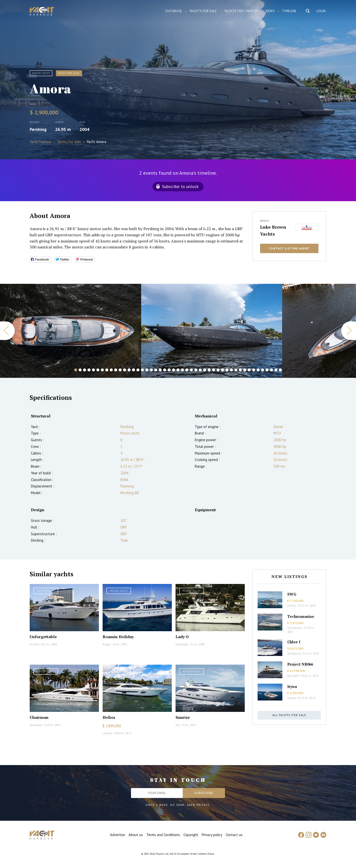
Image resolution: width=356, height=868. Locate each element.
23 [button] (174, 370)
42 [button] (258, 370)
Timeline (289, 11)
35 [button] (227, 370)
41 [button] (254, 370)
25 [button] (182, 370)
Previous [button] (7, 331)
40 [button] (249, 370)
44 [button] (267, 370)
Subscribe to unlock (180, 186)
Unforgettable (43, 637)
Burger (107, 644)
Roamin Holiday (118, 637)
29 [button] (200, 370)
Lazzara (107, 733)
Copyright (191, 835)
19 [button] (156, 370)
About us (136, 835)
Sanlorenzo (294, 653)
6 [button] (98, 370)
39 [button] (245, 370)
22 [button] (169, 370)
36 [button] (231, 370)
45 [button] (271, 370)
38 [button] (240, 370)
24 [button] (178, 370)
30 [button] (205, 370)
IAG (178, 725)
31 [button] (209, 370)
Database (174, 11)
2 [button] (80, 370)
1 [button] (76, 370)
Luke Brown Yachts (273, 230)
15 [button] (138, 370)
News (270, 11)
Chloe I (294, 642)
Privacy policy (212, 835)
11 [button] (120, 370)
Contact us (234, 835)
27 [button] (191, 370)
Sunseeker (36, 725)
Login (321, 11)
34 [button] (222, 370)
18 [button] (151, 370)
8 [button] (107, 370)
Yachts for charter (242, 11)
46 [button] (276, 370)
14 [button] (133, 370)
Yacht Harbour (42, 12)
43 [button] (263, 370)
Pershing (38, 129)
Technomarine (301, 616)
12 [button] (125, 370)
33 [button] (218, 370)
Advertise (118, 835)
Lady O (182, 637)
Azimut (291, 605)
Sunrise (183, 717)
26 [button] (187, 370)
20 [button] (160, 370)
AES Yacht (293, 676)
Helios (109, 717)
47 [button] (280, 370)
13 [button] (129, 370)
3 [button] (85, 370)
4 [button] (89, 370)
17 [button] (147, 370)
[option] (71, 331)
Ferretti (34, 644)
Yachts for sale (203, 11)
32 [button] (214, 370)
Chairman (39, 717)
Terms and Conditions (163, 835)
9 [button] (111, 370)
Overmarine (295, 628)
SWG (292, 594)
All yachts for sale (289, 715)
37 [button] (236, 370)
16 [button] (142, 370)
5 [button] (93, 370)
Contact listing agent (289, 248)
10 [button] (116, 370)
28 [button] (196, 370)
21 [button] (165, 370)
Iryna (292, 686)
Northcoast (182, 644)
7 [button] (102, 370)
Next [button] (349, 331)
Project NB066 (300, 664)
